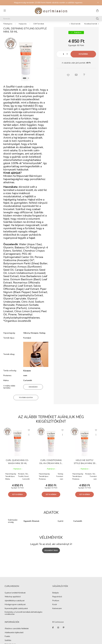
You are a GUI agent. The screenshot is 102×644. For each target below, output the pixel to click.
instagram (58, 630)
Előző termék (76, 26)
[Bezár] (98, 3)
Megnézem (33, 390)
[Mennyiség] (63, 57)
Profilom (56, 603)
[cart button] (97, 11)
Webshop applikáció (13, 599)
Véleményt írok (51, 553)
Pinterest (63, 630)
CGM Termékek (39, 26)
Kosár (55, 607)
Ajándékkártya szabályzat (15, 603)
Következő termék (91, 26)
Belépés (56, 596)
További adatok (26, 400)
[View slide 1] (25, 81)
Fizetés (7, 639)
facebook (53, 630)
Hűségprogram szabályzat (15, 607)
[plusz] (67, 57)
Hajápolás (23, 26)
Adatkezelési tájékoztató (14, 635)
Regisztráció (57, 599)
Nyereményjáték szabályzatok (16, 611)
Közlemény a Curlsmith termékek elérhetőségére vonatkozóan (23, 616)
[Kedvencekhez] (29, 433)
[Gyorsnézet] (29, 437)
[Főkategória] (8, 26)
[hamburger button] (5, 11)
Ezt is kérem (17, 497)
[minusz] (60, 57)
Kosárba (83, 57)
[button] (68, 78)
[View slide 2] (28, 81)
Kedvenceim (57, 611)
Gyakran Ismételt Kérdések (15, 596)
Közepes (27, 373)
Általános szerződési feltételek (17, 631)
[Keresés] (51, 19)
